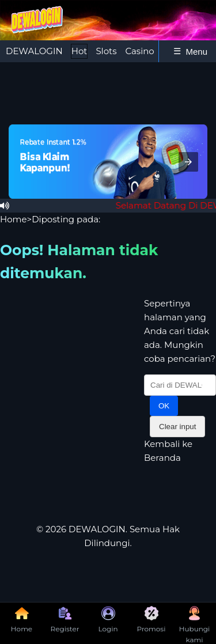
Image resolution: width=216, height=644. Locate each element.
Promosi (151, 620)
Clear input (177, 427)
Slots (106, 51)
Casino (139, 51)
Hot (79, 51)
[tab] (34, 51)
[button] (188, 162)
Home (14, 219)
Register (65, 620)
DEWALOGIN (34, 51)
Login (108, 620)
